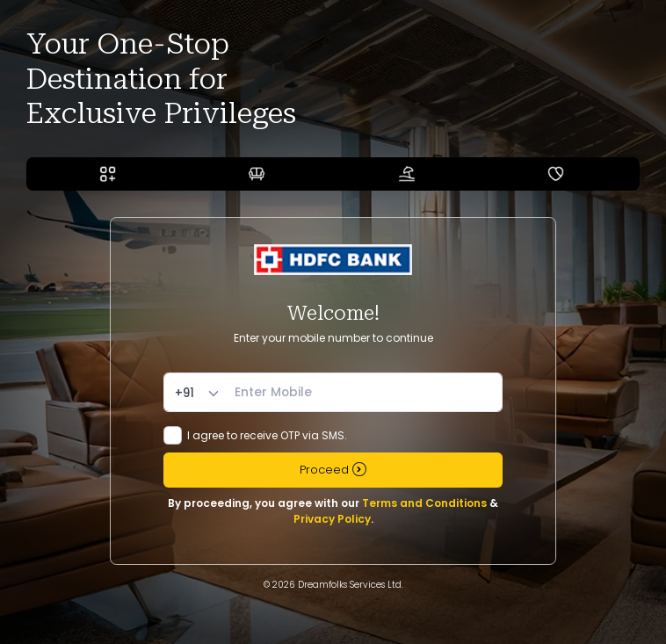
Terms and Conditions (424, 503)
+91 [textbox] (185, 393)
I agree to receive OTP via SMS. (267, 435)
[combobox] (199, 394)
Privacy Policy (332, 519)
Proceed (333, 470)
